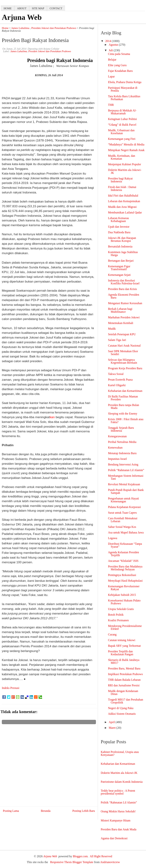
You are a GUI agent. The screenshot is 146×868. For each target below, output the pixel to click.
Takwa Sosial (116, 374)
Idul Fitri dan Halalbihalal (123, 196)
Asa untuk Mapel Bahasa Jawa (126, 532)
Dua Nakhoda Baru (119, 232)
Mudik (112, 329)
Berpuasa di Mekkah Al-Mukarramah (122, 112)
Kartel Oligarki (117, 385)
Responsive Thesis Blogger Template (72, 862)
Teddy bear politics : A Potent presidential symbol (118, 792)
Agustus (114, 45)
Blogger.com (80, 856)
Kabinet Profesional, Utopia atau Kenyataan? (120, 753)
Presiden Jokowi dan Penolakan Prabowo (54, 28)
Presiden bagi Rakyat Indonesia (120, 180)
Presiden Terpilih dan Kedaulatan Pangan (121, 653)
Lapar (111, 76)
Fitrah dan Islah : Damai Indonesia (122, 188)
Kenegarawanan (117, 436)
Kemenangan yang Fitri (122, 139)
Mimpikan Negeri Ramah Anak (126, 150)
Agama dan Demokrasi (114, 838)
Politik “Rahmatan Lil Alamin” (126, 470)
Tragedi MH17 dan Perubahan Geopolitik (126, 701)
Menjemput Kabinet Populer (124, 164)
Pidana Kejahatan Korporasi (124, 507)
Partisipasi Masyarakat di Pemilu (123, 89)
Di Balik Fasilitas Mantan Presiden (123, 398)
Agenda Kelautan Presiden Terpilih (123, 554)
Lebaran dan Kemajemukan (124, 201)
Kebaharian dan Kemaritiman (125, 391)
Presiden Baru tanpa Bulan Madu (123, 406)
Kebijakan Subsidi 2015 (122, 595)
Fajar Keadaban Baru (120, 71)
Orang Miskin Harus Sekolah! (118, 811)
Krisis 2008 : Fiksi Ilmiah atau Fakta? (126, 421)
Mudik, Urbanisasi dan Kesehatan (121, 132)
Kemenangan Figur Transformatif (119, 268)
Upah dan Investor (119, 227)
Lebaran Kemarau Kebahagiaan (118, 220)
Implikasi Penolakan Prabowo (125, 674)
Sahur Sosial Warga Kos (122, 527)
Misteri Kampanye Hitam (116, 820)
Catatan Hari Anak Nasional (124, 346)
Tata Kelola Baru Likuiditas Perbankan (124, 98)
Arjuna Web (22, 17)
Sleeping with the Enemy (123, 414)
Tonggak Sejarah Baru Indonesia (121, 429)
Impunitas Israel (117, 459)
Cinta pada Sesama (119, 54)
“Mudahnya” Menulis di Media (126, 144)
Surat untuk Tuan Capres (122, 513)
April (112, 722)
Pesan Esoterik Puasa (120, 380)
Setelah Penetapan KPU (122, 334)
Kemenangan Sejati (119, 275)
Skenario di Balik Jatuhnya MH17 (124, 661)
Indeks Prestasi (11, 688)
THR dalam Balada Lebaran (124, 680)
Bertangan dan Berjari (121, 261)
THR (111, 105)
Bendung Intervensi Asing (123, 464)
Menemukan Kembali (121, 323)
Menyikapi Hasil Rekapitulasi (125, 581)
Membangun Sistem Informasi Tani (126, 477)
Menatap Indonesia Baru (122, 453)
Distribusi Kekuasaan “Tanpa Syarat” (125, 545)
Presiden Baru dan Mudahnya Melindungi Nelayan (125, 568)
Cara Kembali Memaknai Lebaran (123, 520)
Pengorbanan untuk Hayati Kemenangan (123, 500)
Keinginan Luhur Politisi (122, 119)
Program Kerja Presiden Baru (125, 368)
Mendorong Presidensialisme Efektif (125, 627)
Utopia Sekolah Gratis (121, 609)
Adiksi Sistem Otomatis (122, 714)
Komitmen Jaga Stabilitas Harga (123, 254)
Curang (112, 634)
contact (56, 8)
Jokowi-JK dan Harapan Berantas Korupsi (122, 239)
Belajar (112, 60)
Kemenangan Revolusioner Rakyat (124, 588)
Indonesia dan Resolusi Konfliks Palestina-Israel (124, 282)
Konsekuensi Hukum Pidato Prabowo (124, 602)
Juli (111, 50)
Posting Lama (11, 811)
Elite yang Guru (117, 65)
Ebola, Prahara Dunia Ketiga (125, 82)
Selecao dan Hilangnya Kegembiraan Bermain (122, 361)
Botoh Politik (116, 615)
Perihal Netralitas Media (122, 442)
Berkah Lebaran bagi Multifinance (120, 310)
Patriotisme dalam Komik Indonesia (122, 782)
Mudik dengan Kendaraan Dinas (123, 692)
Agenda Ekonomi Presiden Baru (124, 296)
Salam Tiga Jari (117, 340)
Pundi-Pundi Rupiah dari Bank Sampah (126, 491)
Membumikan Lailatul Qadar (125, 212)
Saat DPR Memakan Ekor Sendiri (123, 353)
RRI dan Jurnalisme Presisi (124, 685)
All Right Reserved (101, 856)
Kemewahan (115, 448)
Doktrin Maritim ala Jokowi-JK (125, 171)
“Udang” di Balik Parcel (122, 125)
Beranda (46, 811)
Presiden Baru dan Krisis (122, 289)
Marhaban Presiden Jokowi (124, 317)
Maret (112, 728)
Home (5, 28)
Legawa (113, 538)
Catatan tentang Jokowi (122, 640)
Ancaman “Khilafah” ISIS (123, 561)
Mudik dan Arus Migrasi (122, 207)
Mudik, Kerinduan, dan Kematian (121, 157)
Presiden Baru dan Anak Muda (118, 829)
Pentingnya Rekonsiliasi (122, 575)
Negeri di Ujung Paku (121, 708)
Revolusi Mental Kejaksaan (124, 484)
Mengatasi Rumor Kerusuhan (125, 303)
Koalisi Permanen (118, 620)
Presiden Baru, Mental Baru (124, 668)
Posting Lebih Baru (84, 811)
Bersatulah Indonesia (120, 246)
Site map (38, 8)
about (22, 8)
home (8, 8)
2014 (108, 41)
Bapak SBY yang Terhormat (124, 646)
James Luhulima (20, 28)
